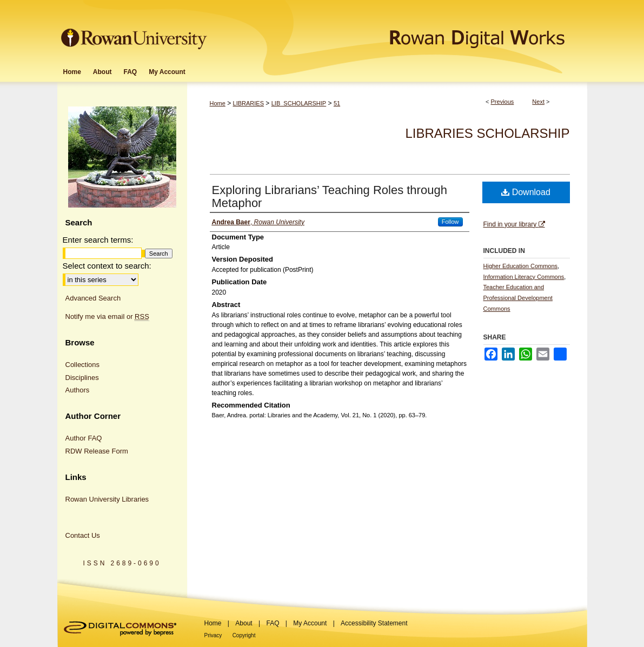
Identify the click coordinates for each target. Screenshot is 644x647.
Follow (450, 222)
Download (526, 192)
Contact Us (83, 535)
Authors (78, 390)
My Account (310, 623)
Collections (83, 365)
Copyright (244, 635)
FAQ (273, 623)
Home (218, 103)
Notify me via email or (107, 317)
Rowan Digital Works (399, 31)
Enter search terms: (98, 240)
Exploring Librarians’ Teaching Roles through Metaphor (330, 196)
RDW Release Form (97, 451)
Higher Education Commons (521, 266)
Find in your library (514, 224)
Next (538, 102)
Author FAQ (84, 438)
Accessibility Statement (374, 623)
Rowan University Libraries (107, 499)
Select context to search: (107, 266)
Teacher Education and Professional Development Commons (518, 298)
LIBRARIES (248, 103)
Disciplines (82, 378)
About (244, 623)
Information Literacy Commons (524, 277)
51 (337, 103)
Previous (503, 102)
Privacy (213, 635)
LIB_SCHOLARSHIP (299, 103)
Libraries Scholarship (487, 133)
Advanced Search (93, 298)
